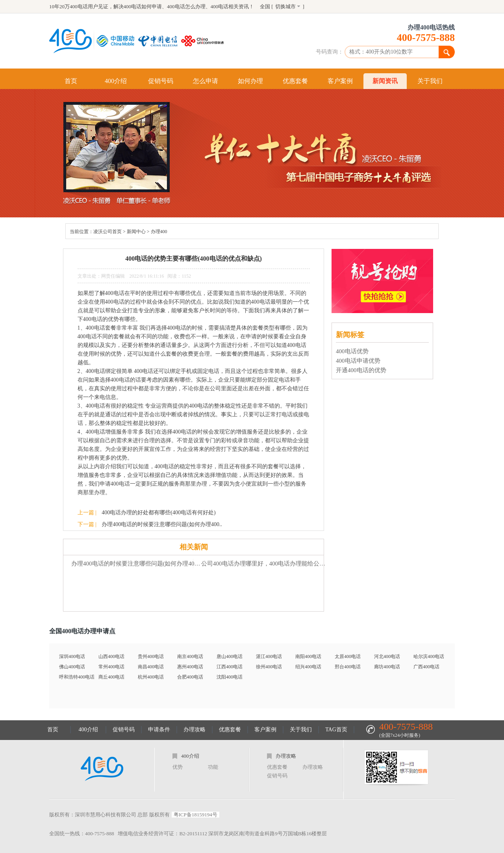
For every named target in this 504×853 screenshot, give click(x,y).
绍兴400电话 (308, 667)
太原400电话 (348, 656)
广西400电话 (426, 667)
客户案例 (340, 81)
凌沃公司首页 (107, 232)
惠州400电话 (190, 667)
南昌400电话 (151, 667)
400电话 (220, 6)
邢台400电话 (348, 667)
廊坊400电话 (387, 667)
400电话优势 (352, 351)
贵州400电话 (151, 656)
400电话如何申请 (143, 6)
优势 (178, 767)
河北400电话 (387, 656)
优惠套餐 (295, 81)
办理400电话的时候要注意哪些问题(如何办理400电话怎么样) (136, 564)
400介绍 (116, 81)
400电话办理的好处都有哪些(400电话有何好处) (158, 513)
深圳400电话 (72, 656)
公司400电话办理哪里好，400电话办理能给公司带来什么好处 (266, 564)
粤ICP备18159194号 (195, 815)
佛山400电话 (72, 667)
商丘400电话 (111, 677)
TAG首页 (336, 730)
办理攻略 (195, 730)
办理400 (159, 232)
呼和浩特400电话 (77, 677)
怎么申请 (206, 81)
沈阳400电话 (230, 677)
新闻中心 (136, 232)
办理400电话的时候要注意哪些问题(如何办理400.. (162, 524)
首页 (71, 81)
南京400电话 (190, 656)
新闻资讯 (385, 81)
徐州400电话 (269, 667)
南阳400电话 (308, 656)
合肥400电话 (190, 677)
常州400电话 (111, 667)
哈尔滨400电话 (429, 656)
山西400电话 (111, 656)
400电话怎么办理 (186, 6)
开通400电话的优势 (361, 370)
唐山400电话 (230, 656)
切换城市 (285, 6)
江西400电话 (230, 667)
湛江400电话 (269, 656)
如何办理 (250, 81)
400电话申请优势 (358, 361)
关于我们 (430, 81)
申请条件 (159, 730)
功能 (213, 767)
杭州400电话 (151, 677)
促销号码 (161, 81)
